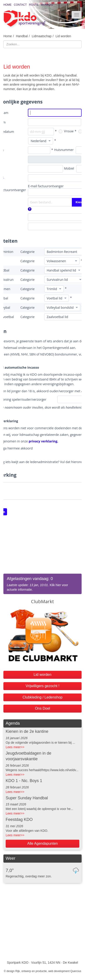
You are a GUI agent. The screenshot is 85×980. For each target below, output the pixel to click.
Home (7, 5)
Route (34, 5)
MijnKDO (47, 5)
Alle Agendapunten (42, 843)
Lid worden (63, 36)
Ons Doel (42, 708)
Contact (20, 5)
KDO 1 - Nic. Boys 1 (24, 781)
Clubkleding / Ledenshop (42, 697)
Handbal (22, 36)
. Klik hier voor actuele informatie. (42, 584)
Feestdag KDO (19, 820)
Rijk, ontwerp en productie (31, 971)
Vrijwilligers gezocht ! (42, 686)
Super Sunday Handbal (27, 798)
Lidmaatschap (42, 36)
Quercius (76, 971)
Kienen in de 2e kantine (27, 731)
